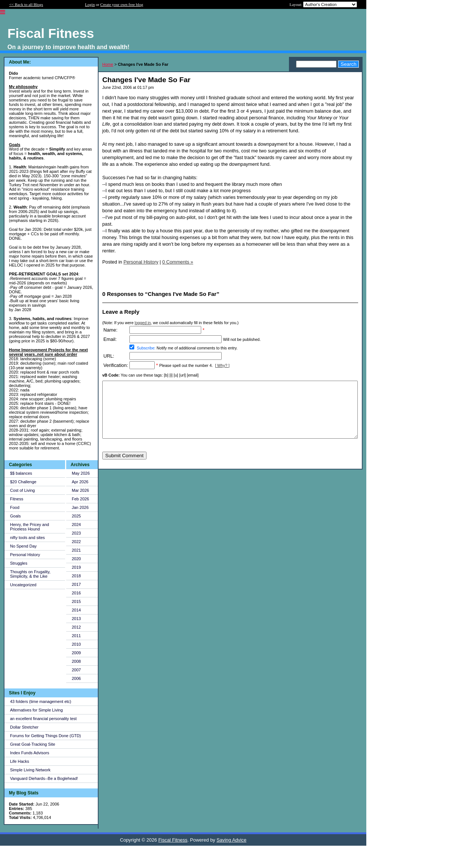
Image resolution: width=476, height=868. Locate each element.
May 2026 (81, 473)
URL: (109, 356)
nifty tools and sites (28, 538)
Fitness (17, 499)
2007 (76, 670)
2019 (76, 567)
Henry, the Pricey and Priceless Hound (30, 527)
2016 (76, 593)
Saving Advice (231, 840)
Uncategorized (23, 585)
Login (90, 4)
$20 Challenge (23, 482)
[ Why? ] (222, 365)
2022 (76, 542)
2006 (76, 678)
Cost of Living (22, 490)
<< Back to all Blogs (26, 4)
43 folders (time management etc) (41, 701)
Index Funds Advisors (30, 753)
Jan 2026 (80, 507)
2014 (76, 610)
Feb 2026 (80, 499)
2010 (76, 644)
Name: (110, 330)
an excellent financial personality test (43, 719)
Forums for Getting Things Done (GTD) (46, 736)
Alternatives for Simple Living (36, 710)
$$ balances (21, 473)
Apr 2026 (80, 482)
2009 (76, 653)
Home (108, 64)
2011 (76, 636)
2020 (76, 559)
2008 (76, 661)
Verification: (116, 365)
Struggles (19, 563)
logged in (143, 323)
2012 (76, 627)
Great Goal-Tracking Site (33, 744)
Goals (15, 516)
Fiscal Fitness (173, 840)
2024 (76, 525)
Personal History (25, 555)
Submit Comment (124, 467)
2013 (76, 619)
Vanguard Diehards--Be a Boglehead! (44, 778)
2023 (76, 533)
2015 (76, 601)
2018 (76, 576)
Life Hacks (20, 761)
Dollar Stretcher (24, 727)
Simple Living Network (30, 770)
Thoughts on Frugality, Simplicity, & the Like (30, 574)
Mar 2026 (80, 490)
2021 (76, 550)
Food (15, 507)
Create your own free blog (122, 4)
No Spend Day (23, 546)
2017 (76, 584)
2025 (76, 516)
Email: (110, 339)
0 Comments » (178, 262)
